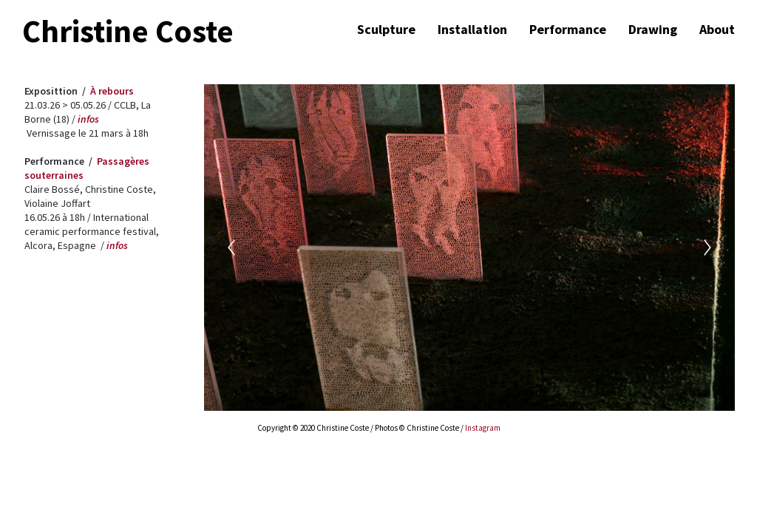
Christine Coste (128, 31)
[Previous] (231, 248)
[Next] (707, 248)
